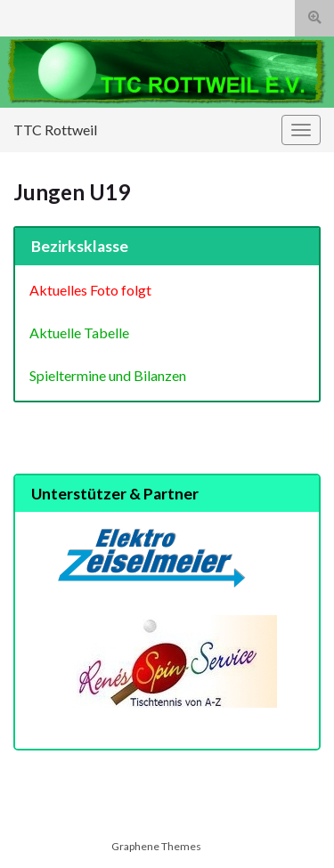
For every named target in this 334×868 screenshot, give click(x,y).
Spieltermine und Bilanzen (108, 375)
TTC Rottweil (55, 130)
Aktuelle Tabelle (79, 333)
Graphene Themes (156, 846)
